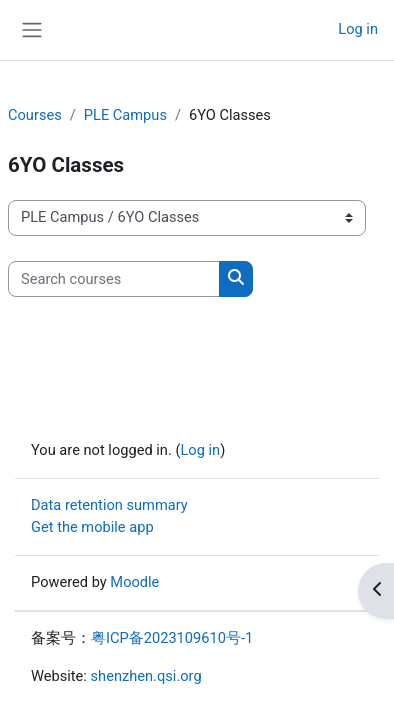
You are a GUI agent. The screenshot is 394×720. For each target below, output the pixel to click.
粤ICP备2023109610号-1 (172, 638)
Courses (35, 115)
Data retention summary (109, 505)
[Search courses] (114, 279)
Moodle (134, 582)
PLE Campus (125, 115)
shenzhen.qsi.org (146, 676)
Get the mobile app (92, 527)
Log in (358, 29)
